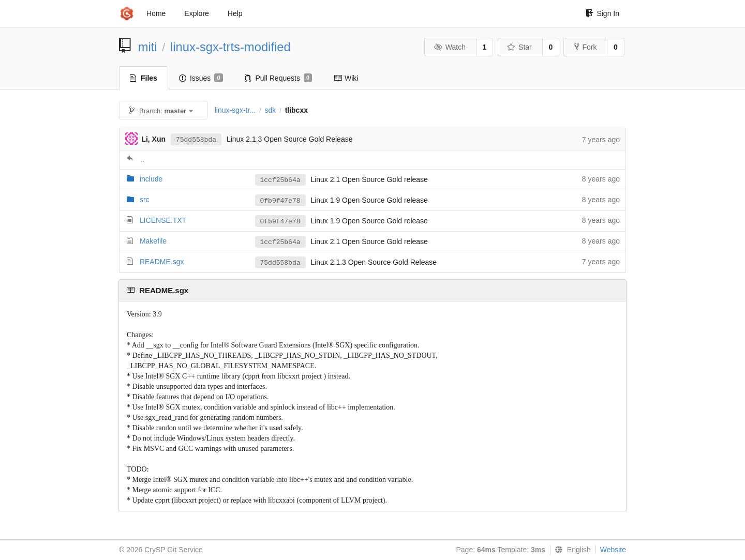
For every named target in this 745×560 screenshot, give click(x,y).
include (151, 179)
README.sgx (162, 262)
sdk (270, 110)
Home (156, 13)
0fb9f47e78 (280, 201)
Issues (201, 78)
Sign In (602, 13)
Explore (196, 13)
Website (613, 550)
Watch (450, 47)
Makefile (153, 241)
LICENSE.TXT (163, 220)
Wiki (346, 78)
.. (142, 159)
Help (235, 13)
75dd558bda (196, 140)
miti (148, 47)
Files (144, 78)
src (145, 200)
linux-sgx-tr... (235, 110)
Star (519, 47)
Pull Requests (279, 78)
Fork (585, 47)
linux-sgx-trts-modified (230, 47)
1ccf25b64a (280, 180)
